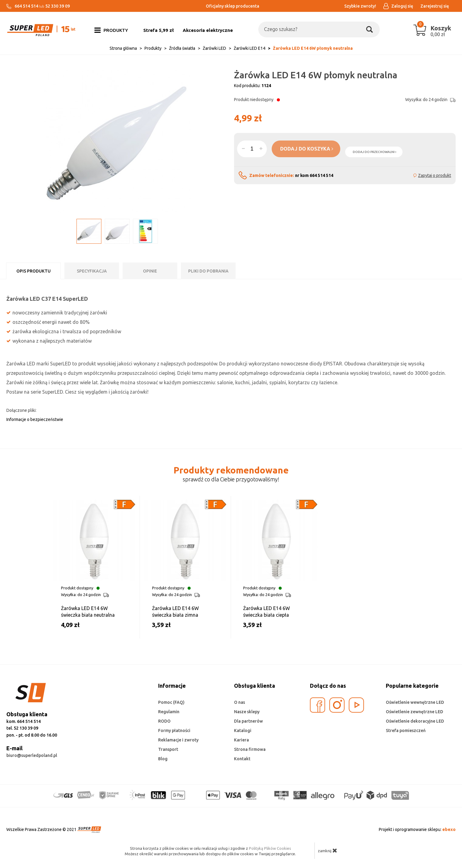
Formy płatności (174, 731)
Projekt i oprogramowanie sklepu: (417, 829)
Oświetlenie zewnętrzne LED (414, 712)
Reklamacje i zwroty (178, 740)
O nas (239, 702)
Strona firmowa (250, 749)
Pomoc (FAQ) (171, 702)
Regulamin (169, 712)
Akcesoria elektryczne (208, 30)
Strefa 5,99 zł (158, 30)
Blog (163, 759)
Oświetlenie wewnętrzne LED (415, 702)
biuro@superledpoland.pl (32, 755)
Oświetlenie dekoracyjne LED (415, 721)
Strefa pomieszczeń (406, 731)
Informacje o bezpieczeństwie (35, 419)
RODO (164, 721)
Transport (168, 749)
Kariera (241, 740)
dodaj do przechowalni (375, 152)
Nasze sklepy (247, 712)
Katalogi (243, 731)
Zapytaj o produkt (435, 175)
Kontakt (242, 759)
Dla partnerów (248, 721)
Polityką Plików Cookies (270, 848)
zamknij (328, 850)
